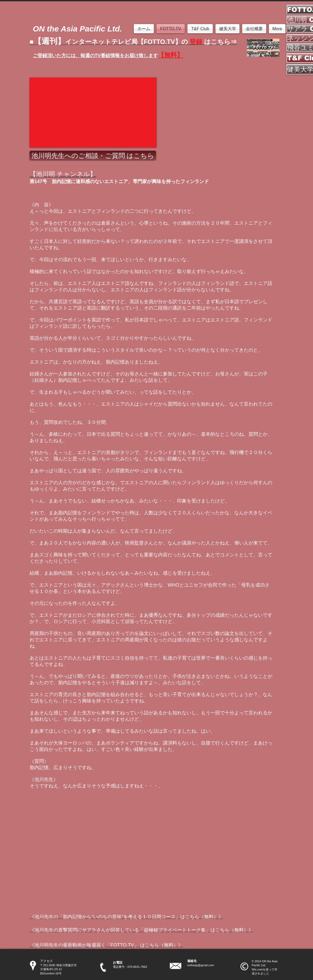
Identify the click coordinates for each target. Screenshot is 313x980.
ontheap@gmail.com (201, 965)
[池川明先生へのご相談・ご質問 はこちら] (93, 155)
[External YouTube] (93, 112)
